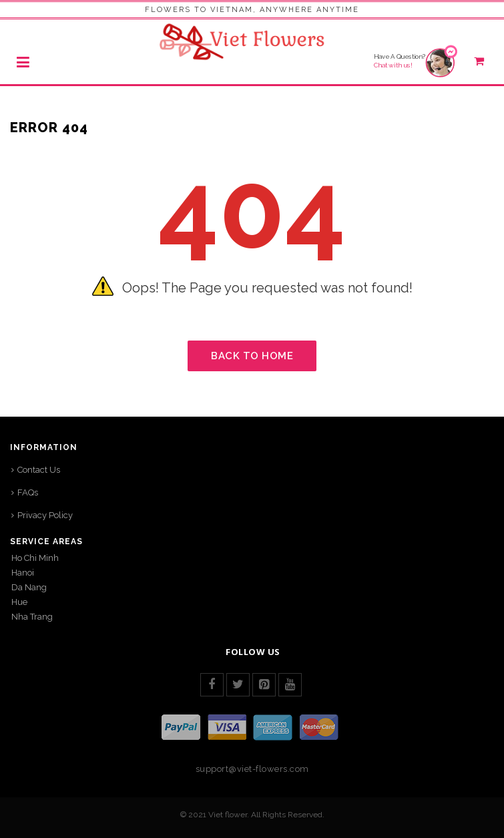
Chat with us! (393, 65)
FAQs (28, 492)
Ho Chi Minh (35, 558)
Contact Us (39, 470)
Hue (19, 602)
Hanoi (23, 573)
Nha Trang (32, 617)
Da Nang (29, 587)
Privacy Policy (45, 515)
